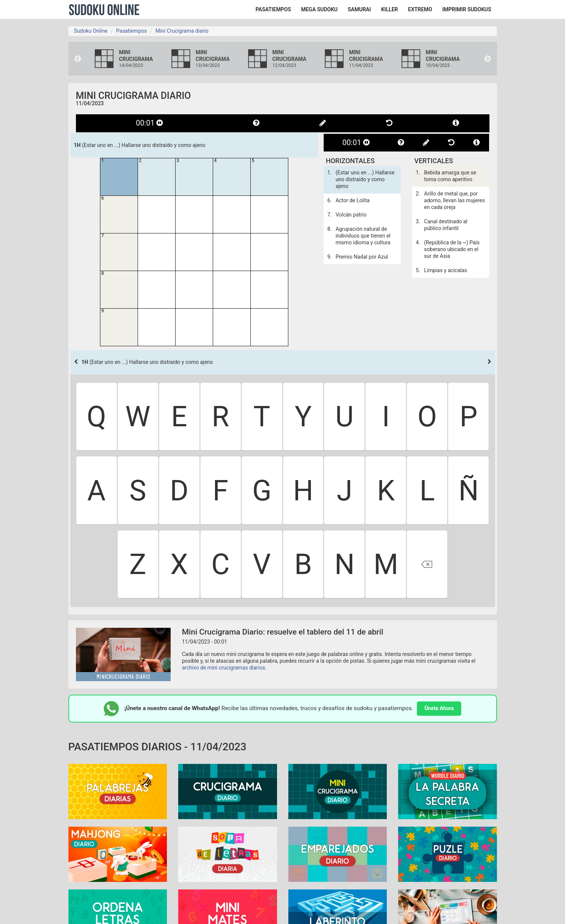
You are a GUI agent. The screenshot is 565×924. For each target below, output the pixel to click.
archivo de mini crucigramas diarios (223, 668)
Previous (78, 59)
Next (488, 59)
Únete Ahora (439, 708)
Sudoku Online (104, 9)
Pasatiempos (132, 31)
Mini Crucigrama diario (182, 31)
